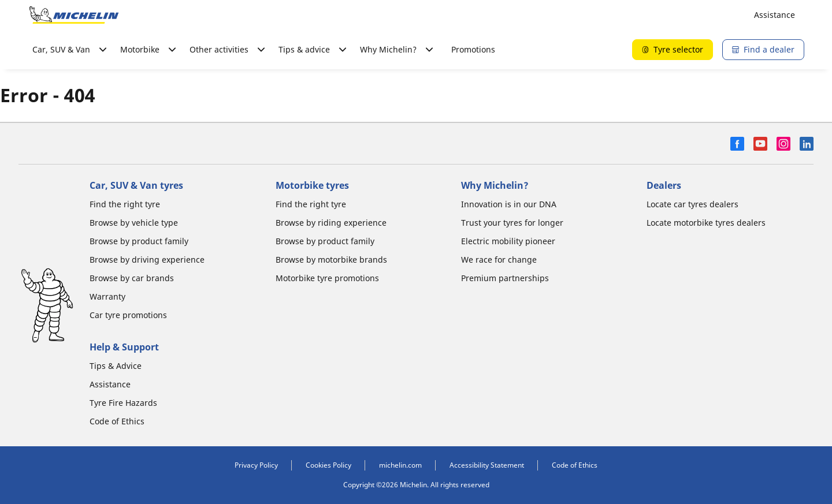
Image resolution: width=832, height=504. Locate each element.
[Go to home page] (74, 15)
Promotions (473, 49)
